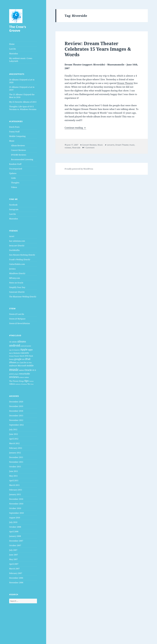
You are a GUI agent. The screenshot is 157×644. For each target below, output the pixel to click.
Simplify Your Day (17, 287)
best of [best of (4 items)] (11, 353)
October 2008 (15, 527)
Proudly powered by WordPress (79, 169)
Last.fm (12, 49)
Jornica (12, 269)
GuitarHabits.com (17, 264)
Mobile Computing (17, 136)
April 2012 (14, 439)
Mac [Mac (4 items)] (30, 363)
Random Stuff (15, 164)
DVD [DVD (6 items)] (27, 356)
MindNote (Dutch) (17, 273)
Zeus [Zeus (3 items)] (32, 384)
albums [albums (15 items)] (22, 341)
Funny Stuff (14, 132)
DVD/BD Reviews (19, 155)
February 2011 (16, 490)
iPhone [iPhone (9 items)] (13, 362)
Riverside (76, 148)
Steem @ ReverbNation (20, 323)
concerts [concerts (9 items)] (25, 353)
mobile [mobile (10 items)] (30, 365)
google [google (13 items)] (18, 359)
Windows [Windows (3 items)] (24, 384)
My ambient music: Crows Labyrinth (21, 60)
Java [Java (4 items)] (18, 363)
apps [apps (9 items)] (30, 350)
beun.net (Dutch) (17, 246)
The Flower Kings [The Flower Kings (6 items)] (17, 381)
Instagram (14, 209)
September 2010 (16, 513)
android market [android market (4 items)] (26, 346)
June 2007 (14, 555)
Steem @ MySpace (17, 319)
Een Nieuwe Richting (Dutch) (22, 255)
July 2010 (13, 522)
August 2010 (15, 518)
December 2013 (16, 416)
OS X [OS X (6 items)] (34, 370)
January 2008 (15, 536)
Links (13, 178)
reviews (68, 148)
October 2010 (15, 508)
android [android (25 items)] (15, 345)
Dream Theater (125, 83)
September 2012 (16, 425)
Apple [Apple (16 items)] (24, 349)
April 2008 (14, 532)
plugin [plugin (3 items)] (16, 374)
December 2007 (16, 541)
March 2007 (14, 569)
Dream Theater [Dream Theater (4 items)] (14, 356)
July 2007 (13, 550)
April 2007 (14, 564)
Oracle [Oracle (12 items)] (28, 370)
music (132, 145)
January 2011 (15, 494)
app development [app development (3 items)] (14, 350)
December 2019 (16, 406)
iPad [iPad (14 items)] (28, 359)
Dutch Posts (14, 127)
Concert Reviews (18, 150)
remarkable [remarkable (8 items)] (24, 374)
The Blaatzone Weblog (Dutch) (23, 297)
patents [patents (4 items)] (12, 374)
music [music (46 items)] (14, 370)
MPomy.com (15, 278)
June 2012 (14, 434)
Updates (13, 173)
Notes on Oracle (16, 283)
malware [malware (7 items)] (13, 366)
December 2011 (16, 457)
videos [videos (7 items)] (12, 384)
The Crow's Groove (18, 29)
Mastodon (14, 54)
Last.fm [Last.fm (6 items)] (23, 362)
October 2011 (15, 467)
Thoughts (15, 183)
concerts (111, 145)
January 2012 (15, 453)
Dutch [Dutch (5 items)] (22, 356)
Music (12, 141)
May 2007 (13, 559)
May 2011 (13, 476)
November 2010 (16, 504)
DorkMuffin (14, 250)
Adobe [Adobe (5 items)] (14, 342)
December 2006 (16, 578)
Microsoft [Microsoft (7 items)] (22, 366)
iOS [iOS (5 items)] (23, 359)
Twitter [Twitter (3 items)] (31, 381)
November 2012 (16, 420)
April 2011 (14, 481)
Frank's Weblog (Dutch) (20, 260)
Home (12, 44)
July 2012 (13, 429)
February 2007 (16, 573)
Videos (14, 187)
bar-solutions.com (17, 241)
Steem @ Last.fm (17, 314)
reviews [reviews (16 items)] (14, 377)
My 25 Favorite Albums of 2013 (23, 102)
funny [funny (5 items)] (12, 359)
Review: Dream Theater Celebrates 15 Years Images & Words (98, 49)
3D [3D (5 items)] (10, 342)
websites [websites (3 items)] (18, 384)
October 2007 (15, 545)
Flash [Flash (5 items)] (31, 356)
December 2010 (16, 499)
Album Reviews (18, 146)
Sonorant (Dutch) (17, 292)
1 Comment (89, 148)
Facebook (13, 205)
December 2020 (16, 402)
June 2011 (14, 471)
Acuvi (12, 236)
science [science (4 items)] (22, 377)
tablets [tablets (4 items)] (27, 377)
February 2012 (16, 448)
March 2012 (14, 443)
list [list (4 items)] (28, 363)
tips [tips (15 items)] (26, 381)
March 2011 (14, 485)
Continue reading (75, 128)
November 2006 (16, 583)
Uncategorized (16, 169)
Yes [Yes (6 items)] (29, 384)
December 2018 (16, 411)
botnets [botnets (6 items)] (17, 353)
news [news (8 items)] (22, 370)
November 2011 (16, 462)
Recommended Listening (22, 159)
